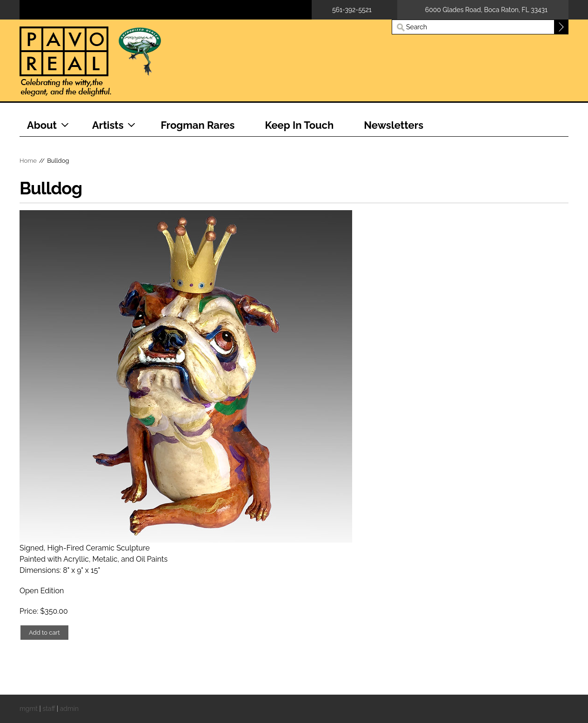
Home (28, 161)
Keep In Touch (299, 125)
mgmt (29, 709)
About (42, 125)
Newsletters (394, 125)
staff (49, 709)
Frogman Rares (198, 125)
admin (69, 709)
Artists (108, 125)
